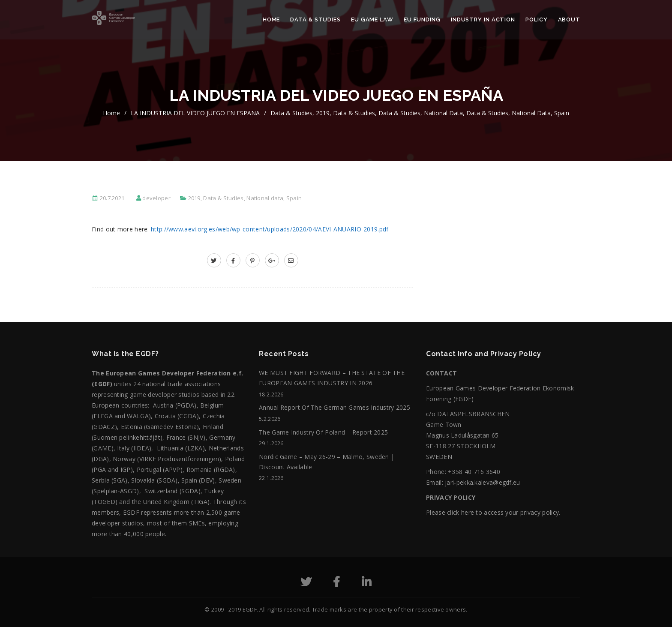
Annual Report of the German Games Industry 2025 (334, 407)
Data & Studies (315, 19)
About (569, 19)
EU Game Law (372, 19)
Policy (536, 19)
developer (156, 198)
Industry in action (483, 19)
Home (271, 19)
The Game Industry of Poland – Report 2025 (323, 432)
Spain (562, 113)
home (111, 113)
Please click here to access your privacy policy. (493, 512)
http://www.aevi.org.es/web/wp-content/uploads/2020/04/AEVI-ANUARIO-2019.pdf (270, 229)
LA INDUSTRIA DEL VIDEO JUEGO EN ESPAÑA (195, 113)
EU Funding (422, 19)
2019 (323, 113)
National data (443, 113)
